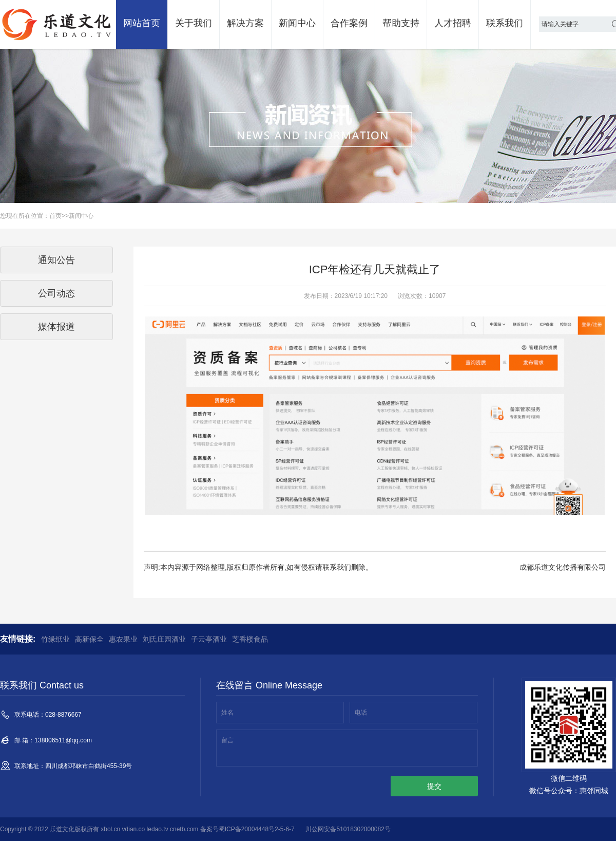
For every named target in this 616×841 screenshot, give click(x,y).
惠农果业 (123, 639)
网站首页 (142, 23)
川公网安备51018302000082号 (348, 829)
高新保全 (89, 639)
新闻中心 (297, 23)
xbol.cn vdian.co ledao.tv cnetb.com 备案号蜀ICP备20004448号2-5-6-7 (198, 829)
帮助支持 (401, 23)
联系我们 (505, 23)
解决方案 (245, 23)
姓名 (227, 713)
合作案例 (349, 23)
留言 (227, 740)
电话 (361, 713)
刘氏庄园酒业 (164, 639)
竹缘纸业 (55, 639)
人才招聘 (453, 23)
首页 (55, 216)
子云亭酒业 (209, 639)
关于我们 (194, 23)
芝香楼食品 (250, 639)
